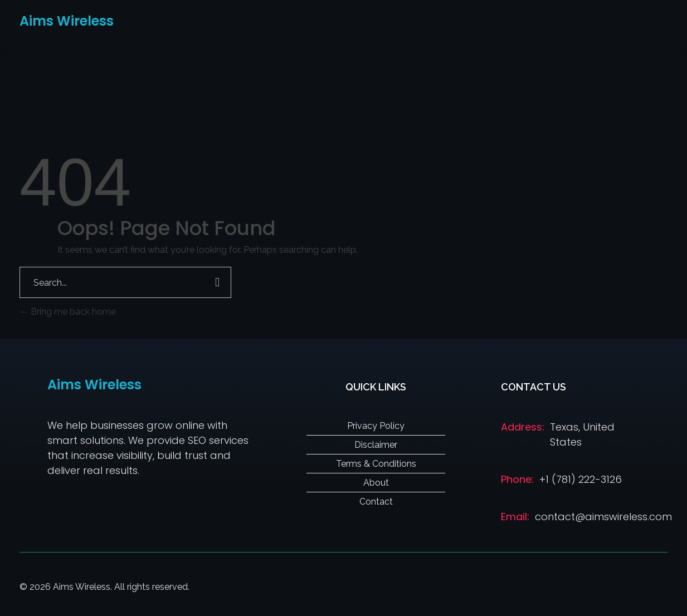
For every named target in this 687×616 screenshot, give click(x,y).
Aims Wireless (67, 21)
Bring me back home (68, 312)
